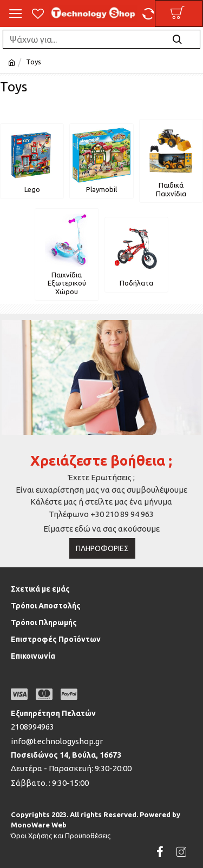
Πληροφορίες (102, 548)
